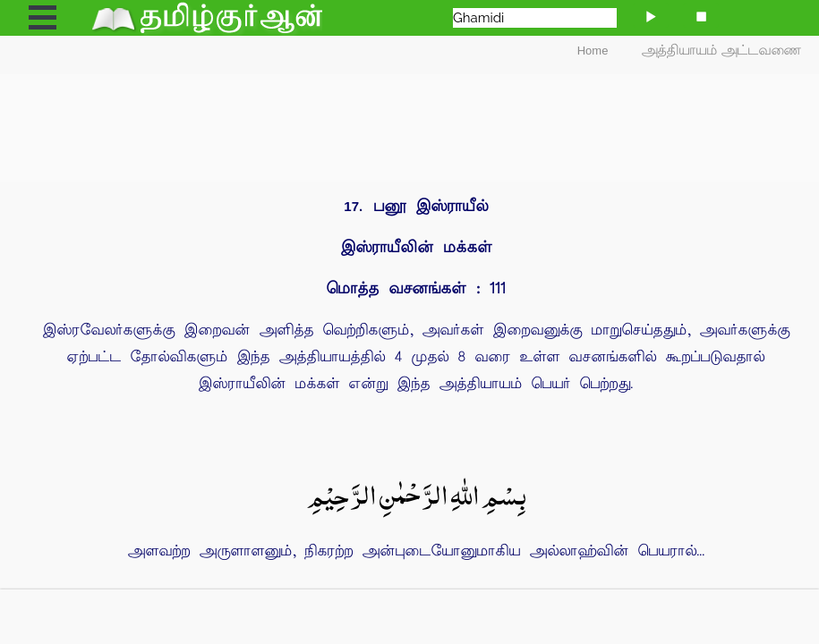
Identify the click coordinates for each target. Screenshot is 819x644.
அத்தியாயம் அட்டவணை (722, 51)
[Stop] (701, 15)
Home (593, 51)
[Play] (651, 15)
